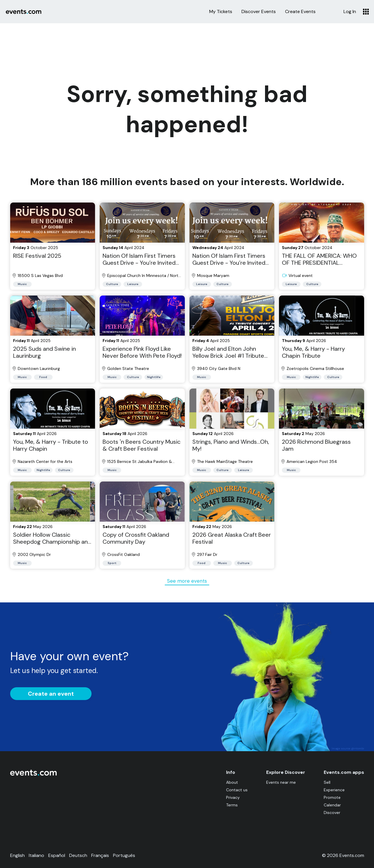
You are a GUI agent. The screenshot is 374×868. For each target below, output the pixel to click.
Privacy (233, 797)
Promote (332, 797)
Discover (332, 812)
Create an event (51, 694)
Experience (334, 790)
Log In (350, 12)
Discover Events (259, 12)
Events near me (281, 782)
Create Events (300, 12)
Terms (232, 805)
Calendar (332, 805)
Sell (327, 782)
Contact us (237, 790)
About (232, 782)
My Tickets (221, 12)
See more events (187, 581)
